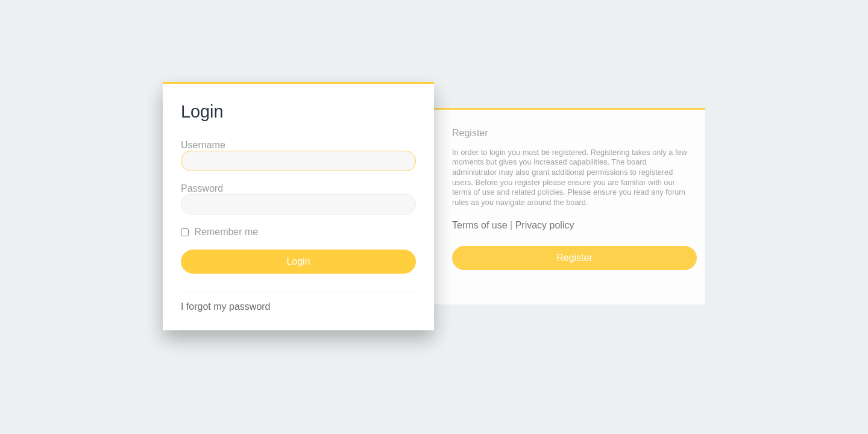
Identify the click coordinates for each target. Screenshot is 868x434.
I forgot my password (226, 307)
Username (203, 145)
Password (202, 188)
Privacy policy (545, 225)
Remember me (219, 232)
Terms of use (480, 225)
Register (574, 258)
